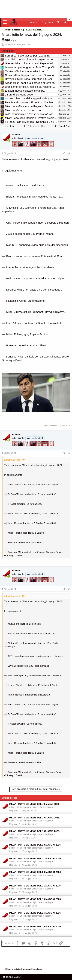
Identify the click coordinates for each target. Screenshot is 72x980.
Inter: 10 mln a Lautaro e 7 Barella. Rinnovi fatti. (34, 323)
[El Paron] (21, 149)
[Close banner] (70, 19)
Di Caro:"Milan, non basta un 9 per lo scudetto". (34, 290)
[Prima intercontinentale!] (51, 149)
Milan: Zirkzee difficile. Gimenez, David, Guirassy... (36, 312)
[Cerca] (65, 22)
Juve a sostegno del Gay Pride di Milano (30, 234)
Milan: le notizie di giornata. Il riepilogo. (35, 807)
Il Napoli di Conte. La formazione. (26, 301)
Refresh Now (63, 126)
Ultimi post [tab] (8, 51)
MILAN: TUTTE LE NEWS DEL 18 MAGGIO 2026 (35, 899)
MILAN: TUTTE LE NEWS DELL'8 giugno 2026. (34, 804)
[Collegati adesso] (9, 141)
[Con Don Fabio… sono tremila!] (33, 149)
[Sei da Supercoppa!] (39, 149)
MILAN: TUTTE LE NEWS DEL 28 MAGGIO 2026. (35, 845)
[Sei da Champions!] (27, 149)
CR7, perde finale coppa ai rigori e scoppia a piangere (38, 223)
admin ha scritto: (13, 460)
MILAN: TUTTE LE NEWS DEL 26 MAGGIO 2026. (35, 872)
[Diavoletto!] (15, 149)
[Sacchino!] (45, 149)
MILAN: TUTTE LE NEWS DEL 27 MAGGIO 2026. (35, 858)
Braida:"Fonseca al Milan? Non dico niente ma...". (35, 197)
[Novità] (58, 22)
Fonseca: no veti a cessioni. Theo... (27, 345)
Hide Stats (8, 126)
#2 (69, 453)
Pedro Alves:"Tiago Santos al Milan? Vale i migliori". (36, 278)
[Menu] (5, 22)
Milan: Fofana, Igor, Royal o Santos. (27, 334)
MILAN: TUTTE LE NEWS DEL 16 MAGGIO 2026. (35, 913)
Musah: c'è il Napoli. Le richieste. (25, 185)
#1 (69, 153)
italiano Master (12, 977)
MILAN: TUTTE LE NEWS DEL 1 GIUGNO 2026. (35, 831)
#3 (69, 589)
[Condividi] (64, 154)
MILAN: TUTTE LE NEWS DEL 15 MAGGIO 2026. (35, 926)
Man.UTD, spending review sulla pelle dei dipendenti (37, 245)
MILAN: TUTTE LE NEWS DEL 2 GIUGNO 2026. (35, 818)
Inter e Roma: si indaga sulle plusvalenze (30, 267)
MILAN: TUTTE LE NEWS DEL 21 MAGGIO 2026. (35, 886)
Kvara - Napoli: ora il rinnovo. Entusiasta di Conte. (35, 256)
